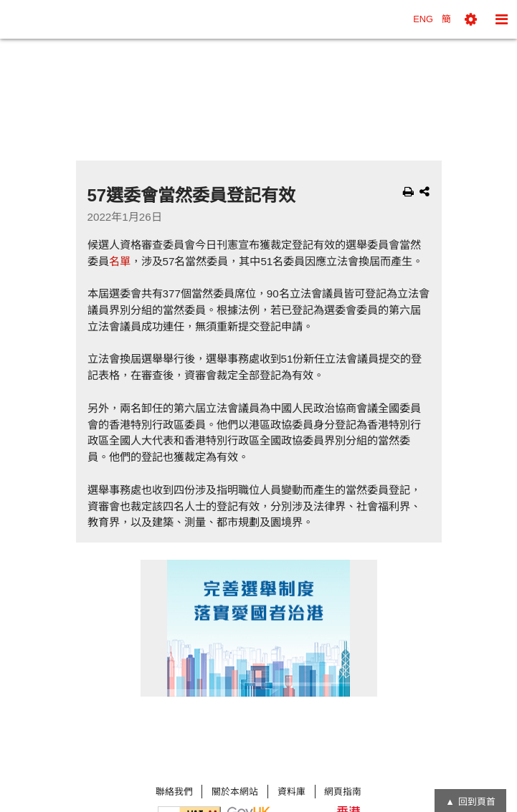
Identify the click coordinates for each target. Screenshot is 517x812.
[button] (471, 19)
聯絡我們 (174, 792)
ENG (423, 19)
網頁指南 (343, 792)
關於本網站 (235, 792)
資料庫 (291, 792)
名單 (120, 261)
